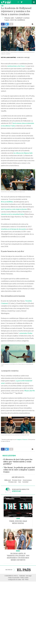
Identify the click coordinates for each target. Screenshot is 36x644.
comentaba (26, 333)
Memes (18, 551)
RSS (23, 580)
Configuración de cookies (15, 580)
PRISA (27, 580)
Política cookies (24, 578)
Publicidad (22, 576)
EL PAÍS (24, 570)
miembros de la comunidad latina (13, 214)
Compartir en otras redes (11, 24)
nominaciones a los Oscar (16, 66)
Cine (20, 482)
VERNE (18, 518)
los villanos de (23, 153)
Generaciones (27, 480)
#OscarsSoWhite (7, 202)
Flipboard (25, 439)
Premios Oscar (17, 480)
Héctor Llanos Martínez (8, 58)
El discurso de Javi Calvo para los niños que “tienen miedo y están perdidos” (18, 462)
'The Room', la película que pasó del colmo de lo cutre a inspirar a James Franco (19, 470)
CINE (2, 6)
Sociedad (25, 482)
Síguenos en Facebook (18, 2)
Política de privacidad (14, 578)
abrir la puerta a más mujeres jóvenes (14, 209)
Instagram (19, 439)
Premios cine (13, 482)
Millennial (8, 480)
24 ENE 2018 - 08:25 (23, 58)
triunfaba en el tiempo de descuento (13, 229)
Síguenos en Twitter (22, 2)
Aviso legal (29, 576)
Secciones (34, 2)
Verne (6, 2)
